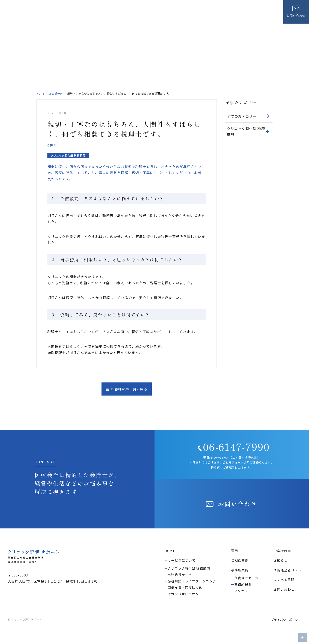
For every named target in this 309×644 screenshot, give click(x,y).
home (40, 93)
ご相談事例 (214, 15)
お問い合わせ (284, 590)
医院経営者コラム (265, 8)
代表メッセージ (246, 578)
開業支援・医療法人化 (185, 588)
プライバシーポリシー (286, 620)
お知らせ (212, 8)
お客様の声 (239, 15)
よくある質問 (236, 8)
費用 (194, 15)
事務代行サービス (181, 575)
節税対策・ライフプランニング (192, 582)
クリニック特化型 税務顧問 (248, 132)
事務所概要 (243, 585)
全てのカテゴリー (248, 116)
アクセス (241, 591)
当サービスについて (167, 15)
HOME (170, 551)
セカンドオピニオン (183, 594)
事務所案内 (268, 15)
